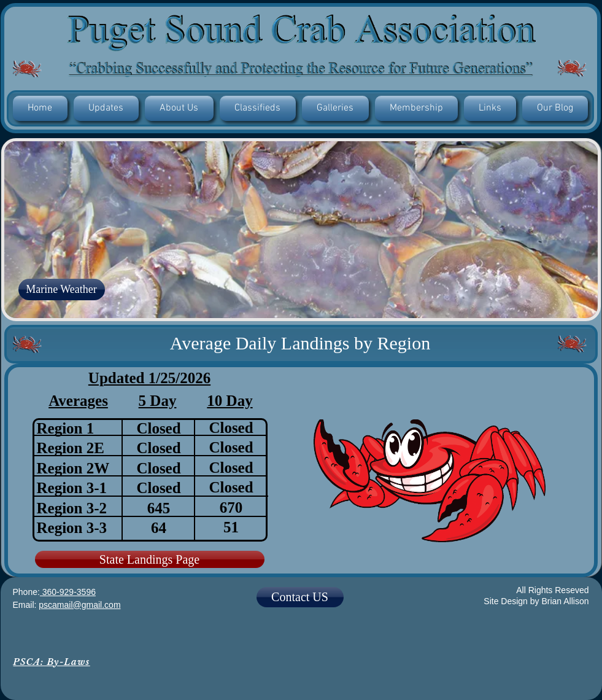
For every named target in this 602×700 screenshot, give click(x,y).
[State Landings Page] (150, 559)
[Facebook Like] (300, 650)
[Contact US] (300, 597)
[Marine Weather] (62, 290)
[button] (106, 108)
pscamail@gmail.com (79, 605)
